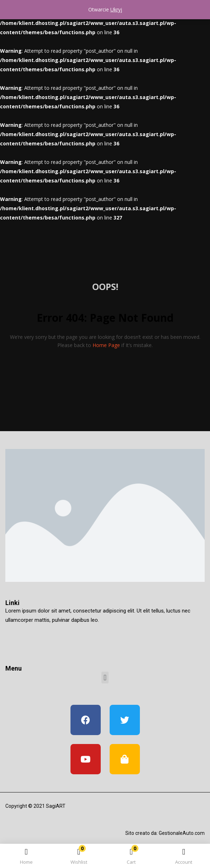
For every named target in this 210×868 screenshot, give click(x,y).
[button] (131, 857)
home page (106, 345)
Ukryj (116, 9)
